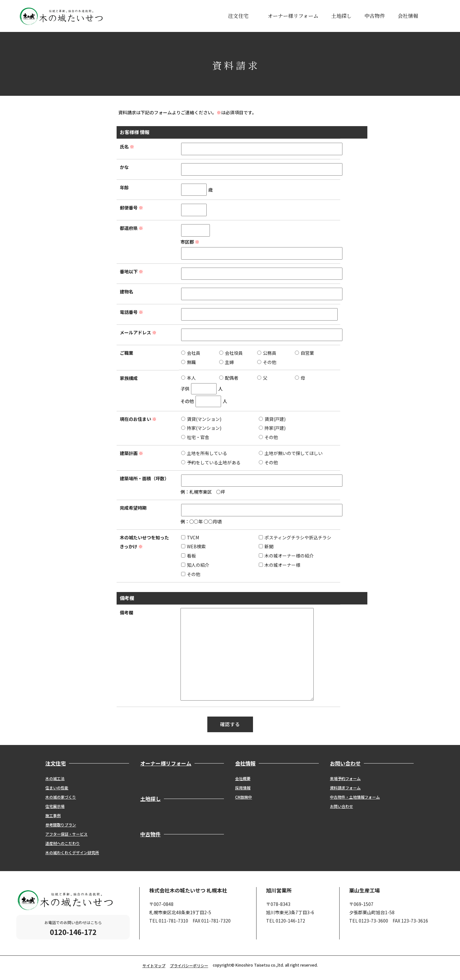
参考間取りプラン (61, 825)
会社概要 (243, 778)
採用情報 (243, 788)
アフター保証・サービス (66, 834)
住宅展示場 (55, 806)
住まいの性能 (57, 788)
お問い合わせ (341, 806)
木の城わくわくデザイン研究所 (72, 852)
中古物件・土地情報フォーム (355, 797)
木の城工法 (55, 778)
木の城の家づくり (61, 797)
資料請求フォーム (345, 788)
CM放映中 (244, 797)
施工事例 (53, 815)
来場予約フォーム (345, 778)
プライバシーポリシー (189, 965)
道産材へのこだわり (63, 843)
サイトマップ (154, 965)
